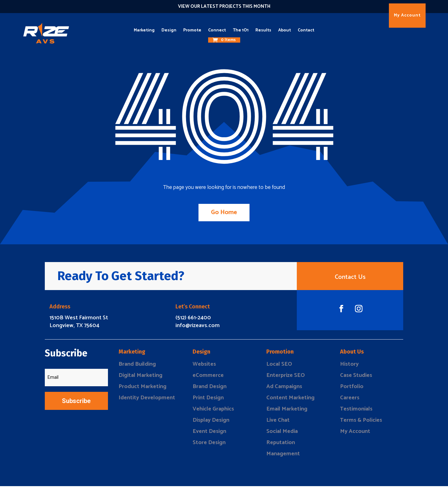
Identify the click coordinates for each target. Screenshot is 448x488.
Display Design (211, 422)
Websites (204, 366)
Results (263, 30)
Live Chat (278, 422)
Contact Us (350, 278)
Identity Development (147, 400)
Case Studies (356, 377)
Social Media (282, 433)
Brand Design (210, 388)
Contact (306, 30)
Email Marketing (287, 411)
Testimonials (356, 411)
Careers (350, 400)
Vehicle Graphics (213, 411)
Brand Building (137, 366)
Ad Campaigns (284, 388)
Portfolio (352, 388)
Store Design (209, 444)
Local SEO (279, 366)
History (349, 366)
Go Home (224, 212)
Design (169, 30)
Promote (192, 30)
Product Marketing (142, 388)
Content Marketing (290, 400)
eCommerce (208, 377)
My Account (407, 15)
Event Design (209, 433)
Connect (217, 30)
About (285, 30)
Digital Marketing (140, 377)
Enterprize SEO (286, 377)
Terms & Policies (361, 422)
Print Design (208, 400)
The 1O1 (241, 30)
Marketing (144, 30)
